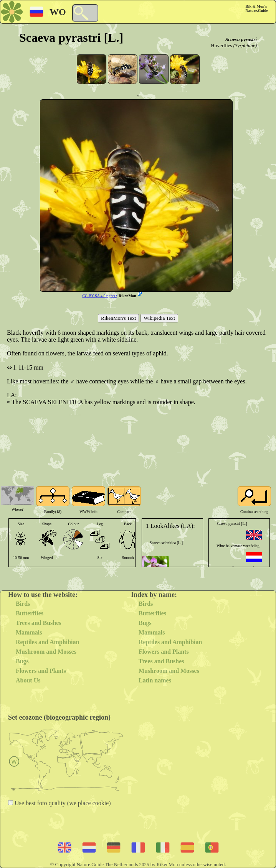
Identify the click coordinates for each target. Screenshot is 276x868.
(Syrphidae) (245, 45)
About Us (28, 680)
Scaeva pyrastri (241, 39)
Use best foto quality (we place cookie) (62, 803)
